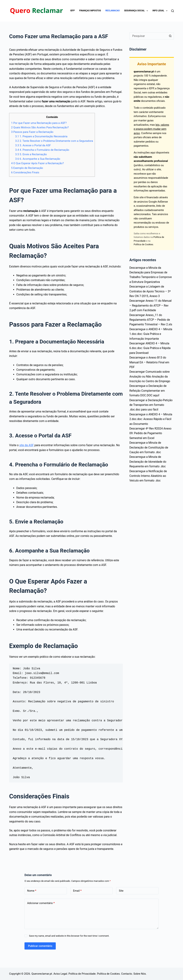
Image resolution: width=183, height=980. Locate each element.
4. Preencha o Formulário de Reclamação (42, 150)
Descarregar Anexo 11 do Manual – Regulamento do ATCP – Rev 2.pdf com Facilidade (150, 305)
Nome (32, 891)
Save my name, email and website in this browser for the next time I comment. (69, 936)
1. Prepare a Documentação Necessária (41, 136)
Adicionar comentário (41, 903)
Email (77, 891)
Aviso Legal (60, 974)
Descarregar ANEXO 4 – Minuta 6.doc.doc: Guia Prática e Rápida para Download (150, 348)
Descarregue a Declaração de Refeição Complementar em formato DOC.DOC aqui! (148, 391)
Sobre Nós (140, 974)
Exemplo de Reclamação (27, 168)
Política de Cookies (143, 244)
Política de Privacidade (82, 974)
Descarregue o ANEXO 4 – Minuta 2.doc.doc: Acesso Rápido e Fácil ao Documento (151, 419)
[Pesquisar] (173, 11)
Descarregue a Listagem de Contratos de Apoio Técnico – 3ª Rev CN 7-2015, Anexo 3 (150, 291)
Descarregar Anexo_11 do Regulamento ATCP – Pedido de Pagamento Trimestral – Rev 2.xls (151, 320)
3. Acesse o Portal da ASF (33, 145)
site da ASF (26, 445)
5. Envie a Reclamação (31, 154)
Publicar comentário (40, 946)
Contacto (127, 974)
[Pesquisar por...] (148, 36)
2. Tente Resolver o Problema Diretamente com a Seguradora (54, 141)
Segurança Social (137, 11)
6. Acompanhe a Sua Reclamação (38, 159)
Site (121, 891)
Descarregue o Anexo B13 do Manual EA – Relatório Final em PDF (149, 362)
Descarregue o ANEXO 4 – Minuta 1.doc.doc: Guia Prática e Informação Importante (151, 334)
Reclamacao (113, 11)
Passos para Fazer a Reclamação (32, 132)
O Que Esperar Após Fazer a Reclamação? (37, 163)
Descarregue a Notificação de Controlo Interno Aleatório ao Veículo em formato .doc (148, 476)
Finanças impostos (90, 11)
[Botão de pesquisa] (170, 36)
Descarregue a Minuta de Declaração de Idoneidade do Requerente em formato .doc (148, 462)
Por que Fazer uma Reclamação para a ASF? (39, 123)
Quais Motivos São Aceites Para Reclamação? (40, 127)
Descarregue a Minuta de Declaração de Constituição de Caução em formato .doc (149, 447)
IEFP (73, 11)
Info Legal (161, 11)
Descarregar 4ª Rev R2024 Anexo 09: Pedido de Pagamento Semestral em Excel (150, 433)
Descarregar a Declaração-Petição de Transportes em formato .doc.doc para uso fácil (151, 405)
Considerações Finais (25, 172)
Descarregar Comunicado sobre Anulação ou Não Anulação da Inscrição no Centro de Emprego (150, 376)
